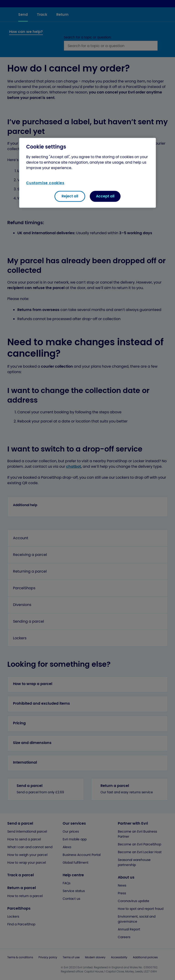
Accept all (105, 196)
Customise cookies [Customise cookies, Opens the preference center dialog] (45, 183)
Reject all (70, 196)
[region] (87, 173)
